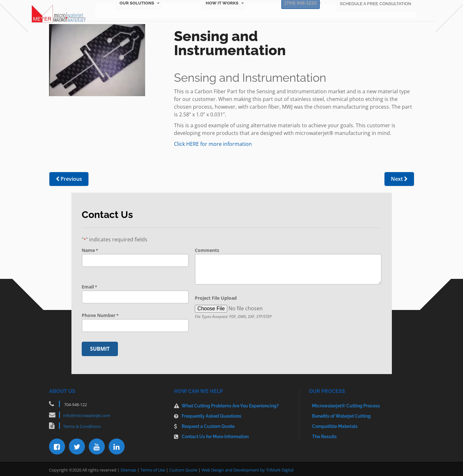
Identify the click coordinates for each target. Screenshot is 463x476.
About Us (376, 21)
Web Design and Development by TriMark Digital (248, 468)
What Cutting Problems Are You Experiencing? (230, 404)
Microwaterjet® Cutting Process (346, 404)
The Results (324, 435)
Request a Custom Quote (208, 424)
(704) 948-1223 (297, 9)
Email (89, 287)
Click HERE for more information (213, 144)
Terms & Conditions (82, 424)
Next (399, 179)
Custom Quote (183, 468)
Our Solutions (138, 21)
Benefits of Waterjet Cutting (341, 414)
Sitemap (128, 468)
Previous (69, 179)
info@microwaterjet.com (87, 413)
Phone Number (100, 315)
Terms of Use (153, 468)
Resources (302, 21)
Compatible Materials (335, 424)
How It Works (222, 21)
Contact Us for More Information (215, 435)
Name (90, 250)
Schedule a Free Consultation (373, 9)
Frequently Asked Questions (211, 414)
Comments (207, 250)
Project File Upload (216, 298)
